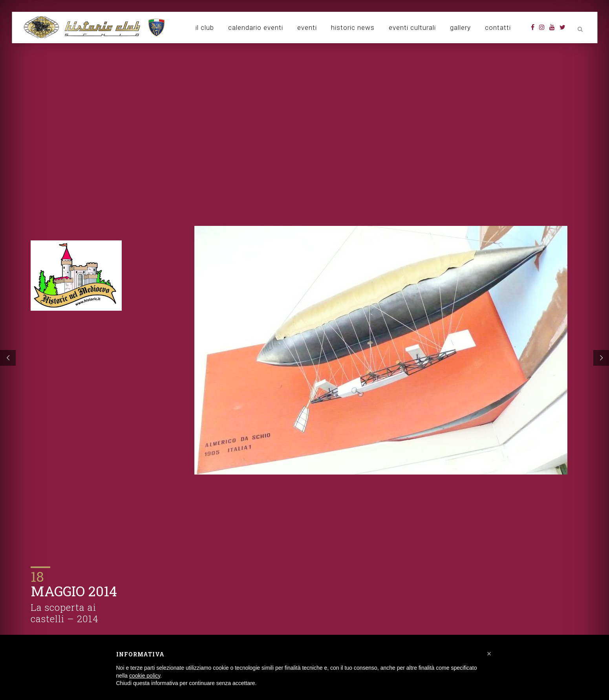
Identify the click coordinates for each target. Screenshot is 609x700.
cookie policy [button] (145, 676)
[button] (489, 654)
